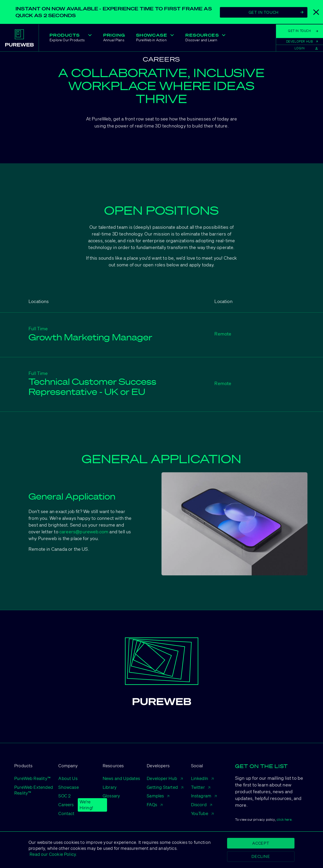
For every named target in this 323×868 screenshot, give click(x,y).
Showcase (68, 787)
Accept (261, 843)
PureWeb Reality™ (32, 778)
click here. (285, 820)
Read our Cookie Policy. (53, 854)
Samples (158, 796)
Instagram (204, 796)
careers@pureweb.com (84, 531)
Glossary (111, 796)
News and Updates (121, 778)
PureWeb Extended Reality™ (34, 790)
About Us (68, 778)
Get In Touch (276, 12)
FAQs (155, 805)
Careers (66, 805)
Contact (66, 813)
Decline (261, 856)
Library (110, 787)
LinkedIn (202, 778)
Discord (202, 805)
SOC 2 (64, 796)
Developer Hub (165, 778)
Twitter (201, 787)
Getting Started (165, 787)
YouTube (202, 813)
